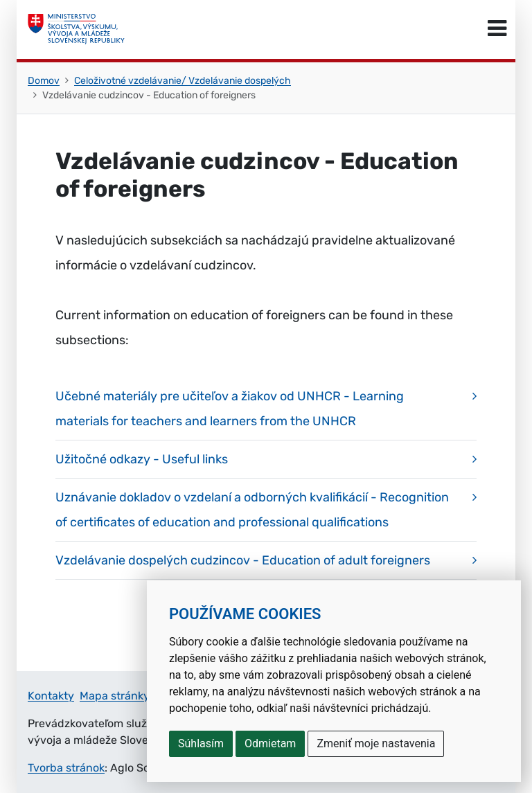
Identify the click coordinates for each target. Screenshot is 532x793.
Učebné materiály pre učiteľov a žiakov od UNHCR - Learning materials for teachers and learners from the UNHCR (230, 409)
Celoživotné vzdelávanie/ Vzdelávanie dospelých (183, 81)
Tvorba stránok (66, 768)
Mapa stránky (115, 696)
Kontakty (51, 696)
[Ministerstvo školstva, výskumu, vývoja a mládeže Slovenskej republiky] (76, 29)
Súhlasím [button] (201, 743)
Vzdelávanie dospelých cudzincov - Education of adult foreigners (243, 560)
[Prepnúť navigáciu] (497, 29)
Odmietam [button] (270, 743)
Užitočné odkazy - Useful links (142, 459)
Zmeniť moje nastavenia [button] (376, 743)
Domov (44, 81)
